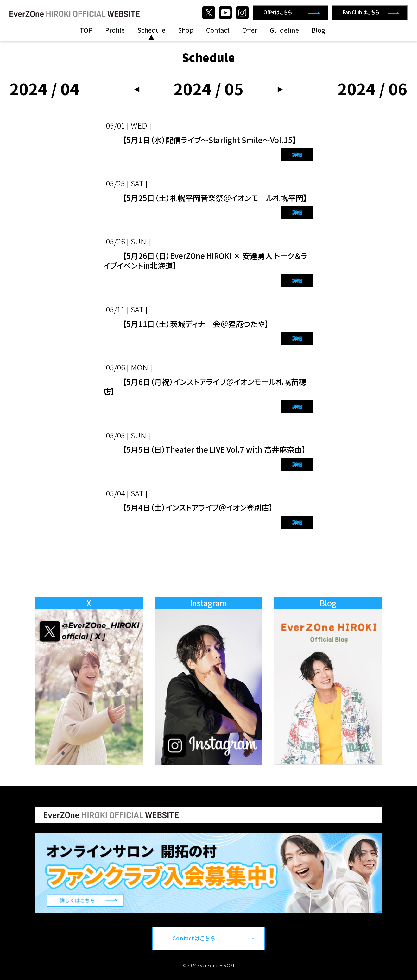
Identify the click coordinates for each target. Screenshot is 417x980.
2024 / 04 (44, 88)
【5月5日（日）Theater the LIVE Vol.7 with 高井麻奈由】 (214, 449)
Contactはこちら (194, 938)
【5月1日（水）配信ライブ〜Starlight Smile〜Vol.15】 (209, 140)
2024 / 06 (373, 88)
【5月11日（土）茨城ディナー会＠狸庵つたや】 (196, 324)
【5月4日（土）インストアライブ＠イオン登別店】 (198, 507)
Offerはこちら (278, 12)
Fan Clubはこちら (361, 12)
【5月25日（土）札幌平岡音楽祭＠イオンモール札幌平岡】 (215, 198)
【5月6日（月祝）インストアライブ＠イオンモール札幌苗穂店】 (205, 387)
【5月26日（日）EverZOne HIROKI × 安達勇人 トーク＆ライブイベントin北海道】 (205, 261)
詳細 (297, 154)
